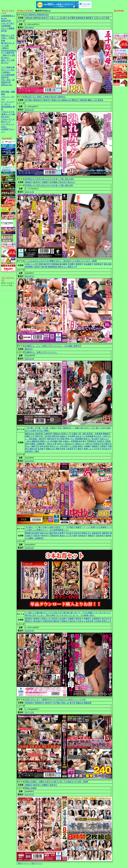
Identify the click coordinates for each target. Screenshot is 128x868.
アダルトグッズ (8, 119)
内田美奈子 (99, 264)
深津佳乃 (97, 444)
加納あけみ (66, 100)
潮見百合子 (52, 439)
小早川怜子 (64, 446)
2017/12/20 (29, 712)
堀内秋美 (39, 434)
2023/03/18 (29, 276)
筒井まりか (54, 446)
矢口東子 (63, 18)
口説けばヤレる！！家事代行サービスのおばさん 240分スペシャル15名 (55, 700)
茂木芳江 (55, 619)
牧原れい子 (66, 434)
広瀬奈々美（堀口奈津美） (83, 434)
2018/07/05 (29, 631)
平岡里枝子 (92, 441)
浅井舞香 (29, 267)
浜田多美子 (100, 536)
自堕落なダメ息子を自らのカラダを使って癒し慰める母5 (49, 179)
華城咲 (28, 533)
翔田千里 (39, 436)
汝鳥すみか (44, 533)
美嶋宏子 (29, 182)
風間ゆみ (57, 434)
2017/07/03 (29, 795)
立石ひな (98, 18)
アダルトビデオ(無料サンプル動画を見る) (8, 114)
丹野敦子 (104, 446)
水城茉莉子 (97, 619)
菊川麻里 (63, 264)
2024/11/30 (29, 192)
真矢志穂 (108, 264)
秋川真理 (35, 533)
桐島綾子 (107, 434)
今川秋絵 (98, 621)
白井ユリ (61, 444)
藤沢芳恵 (53, 533)
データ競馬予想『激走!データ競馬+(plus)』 (8, 55)
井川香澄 (105, 444)
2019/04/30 (29, 548)
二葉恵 (36, 451)
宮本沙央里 (44, 446)
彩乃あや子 (107, 449)
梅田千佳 (35, 446)
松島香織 (90, 436)
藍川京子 (63, 182)
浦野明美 (37, 18)
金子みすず (107, 619)
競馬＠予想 (6, 21)
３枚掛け (5, 48)
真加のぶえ (80, 444)
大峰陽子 (45, 182)
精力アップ (6, 122)
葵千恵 (72, 703)
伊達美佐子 (30, 703)
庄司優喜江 (54, 182)
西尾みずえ (87, 533)
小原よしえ (54, 18)
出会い (4, 127)
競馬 (3, 92)
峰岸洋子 (45, 18)
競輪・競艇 (10, 92)
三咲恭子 (37, 267)
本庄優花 (54, 441)
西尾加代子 (38, 100)
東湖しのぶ (89, 449)
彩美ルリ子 (107, 621)
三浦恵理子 (48, 434)
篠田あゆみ (30, 434)
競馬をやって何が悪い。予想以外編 (8, 38)
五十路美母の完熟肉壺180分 (37, 15)
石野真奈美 (54, 536)
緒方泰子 (83, 441)
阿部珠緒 (55, 264)
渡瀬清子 (37, 619)
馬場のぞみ (56, 100)
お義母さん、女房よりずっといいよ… (41, 352)
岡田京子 (29, 621)
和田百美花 (48, 621)
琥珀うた (87, 439)
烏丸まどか (80, 436)
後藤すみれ (50, 449)
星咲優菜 (79, 439)
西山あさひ (70, 444)
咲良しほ (65, 703)
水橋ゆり (63, 436)
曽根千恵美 (60, 449)
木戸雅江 (29, 100)
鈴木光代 (78, 533)
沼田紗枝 (83, 100)
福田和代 (106, 533)
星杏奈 (100, 100)
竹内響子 (71, 264)
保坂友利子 (97, 533)
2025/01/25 (29, 110)
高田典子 (29, 619)
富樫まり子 (46, 619)
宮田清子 (37, 536)
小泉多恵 (69, 449)
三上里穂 (73, 446)
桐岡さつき (45, 441)
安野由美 (29, 18)
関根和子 (96, 446)
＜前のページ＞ (23, 863)
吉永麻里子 (89, 264)
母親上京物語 (31, 788)
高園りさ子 (30, 436)
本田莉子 (101, 441)
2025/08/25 (29, 27)
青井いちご (70, 439)
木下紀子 (98, 449)
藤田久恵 (33, 449)
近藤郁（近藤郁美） (38, 444)
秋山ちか (71, 182)
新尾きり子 (72, 267)
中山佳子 (69, 533)
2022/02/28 (29, 359)
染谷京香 (90, 621)
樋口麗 (44, 267)
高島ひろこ (62, 267)
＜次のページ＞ (36, 863)
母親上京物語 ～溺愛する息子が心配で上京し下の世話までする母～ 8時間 (57, 782)
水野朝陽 (74, 441)
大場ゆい (66, 441)
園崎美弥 (36, 441)
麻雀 (3, 94)
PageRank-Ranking (8, 50)
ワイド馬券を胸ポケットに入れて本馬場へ (8, 70)
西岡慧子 (79, 264)
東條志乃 (65, 621)
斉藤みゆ (79, 703)
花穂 (60, 441)
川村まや (89, 444)
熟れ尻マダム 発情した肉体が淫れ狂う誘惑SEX (45, 97)
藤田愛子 (90, 18)
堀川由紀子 (38, 621)
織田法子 (57, 621)
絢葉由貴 (88, 703)
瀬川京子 (73, 621)
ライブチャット (8, 124)
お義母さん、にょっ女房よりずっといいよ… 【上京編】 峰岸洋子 (53, 346)
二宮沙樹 (47, 436)
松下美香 (106, 18)
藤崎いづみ (92, 100)
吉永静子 (41, 449)
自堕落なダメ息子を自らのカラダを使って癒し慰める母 (49, 185)
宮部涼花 (55, 436)
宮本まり (81, 621)
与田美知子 (82, 536)
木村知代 (29, 451)
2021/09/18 (29, 461)
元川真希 (71, 436)
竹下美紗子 (79, 449)
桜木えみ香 (52, 444)
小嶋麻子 (88, 446)
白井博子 (61, 533)
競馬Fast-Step (7, 85)
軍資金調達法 (7, 107)
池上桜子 (95, 439)
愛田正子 (75, 100)
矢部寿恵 (99, 434)
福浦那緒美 (80, 18)
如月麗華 (71, 18)
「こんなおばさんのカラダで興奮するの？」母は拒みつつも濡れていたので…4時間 (61, 261)
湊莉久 (80, 446)
